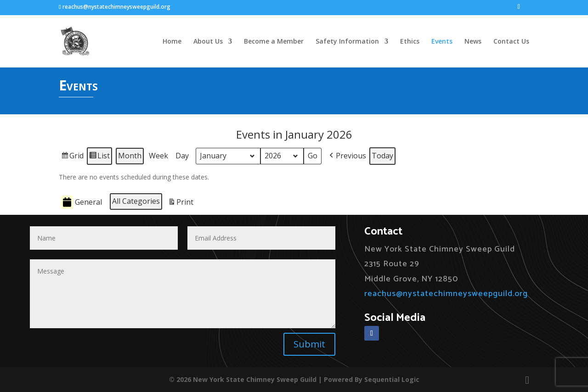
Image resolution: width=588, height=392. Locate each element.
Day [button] (182, 156)
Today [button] (382, 156)
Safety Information (347, 42)
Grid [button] (72, 157)
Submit (309, 344)
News (473, 42)
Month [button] (130, 156)
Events (442, 42)
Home (172, 42)
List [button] (99, 157)
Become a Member (274, 42)
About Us (208, 42)
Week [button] (158, 156)
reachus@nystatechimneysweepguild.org (446, 294)
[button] (347, 156)
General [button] (82, 202)
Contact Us (511, 42)
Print (181, 204)
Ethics (410, 42)
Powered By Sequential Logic (372, 379)
